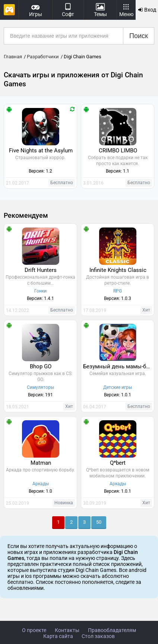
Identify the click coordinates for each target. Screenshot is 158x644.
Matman (41, 463)
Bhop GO (41, 366)
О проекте (34, 630)
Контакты (67, 630)
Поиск (139, 36)
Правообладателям (112, 630)
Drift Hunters (41, 270)
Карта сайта (58, 636)
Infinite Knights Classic (118, 270)
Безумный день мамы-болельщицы (118, 366)
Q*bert (118, 463)
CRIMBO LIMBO (118, 151)
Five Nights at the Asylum (41, 151)
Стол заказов (98, 636)
